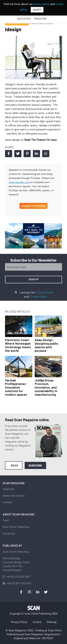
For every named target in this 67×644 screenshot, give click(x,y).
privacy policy (41, 4)
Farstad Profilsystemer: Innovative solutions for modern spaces (16, 387)
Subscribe (35, 465)
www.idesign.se (15, 140)
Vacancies (9, 534)
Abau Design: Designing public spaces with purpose (47, 345)
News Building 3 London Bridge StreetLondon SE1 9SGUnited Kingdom (16, 564)
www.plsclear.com (19, 182)
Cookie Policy (38, 296)
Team (6, 520)
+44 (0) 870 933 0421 (19, 583)
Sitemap (52, 622)
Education (24, 19)
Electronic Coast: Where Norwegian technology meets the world (18, 345)
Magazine (40, 19)
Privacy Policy (45, 292)
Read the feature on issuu (41, 140)
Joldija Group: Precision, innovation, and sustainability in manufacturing (46, 387)
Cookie (37, 622)
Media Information (14, 496)
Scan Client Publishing (16, 527)
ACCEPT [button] (37, 10)
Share (9, 154)
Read (14, 465)
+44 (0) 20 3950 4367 (18, 577)
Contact (7, 502)
